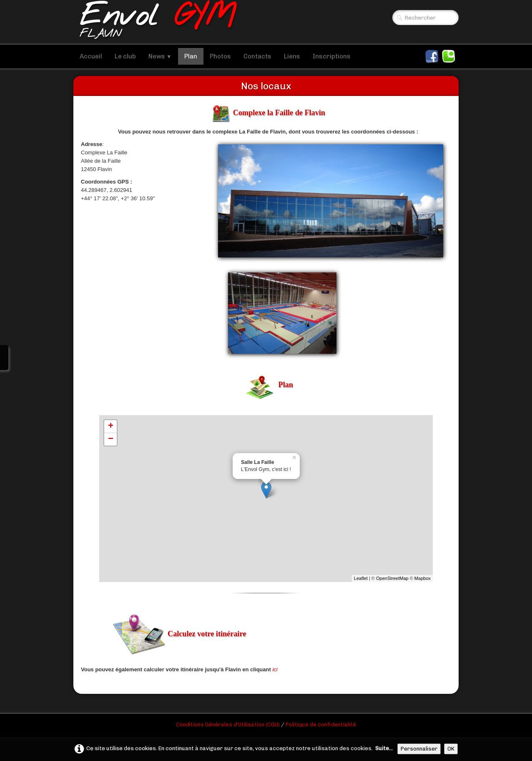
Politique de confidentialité (321, 724)
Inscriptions (332, 56)
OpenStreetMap (392, 578)
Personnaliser (419, 749)
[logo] (158, 22)
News (160, 56)
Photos (220, 56)
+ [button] (111, 426)
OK (451, 749)
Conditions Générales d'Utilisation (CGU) (228, 724)
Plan (191, 56)
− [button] (111, 439)
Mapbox (423, 578)
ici (275, 669)
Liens (292, 56)
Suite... (384, 748)
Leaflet (361, 578)
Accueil (91, 56)
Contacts (257, 56)
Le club (125, 56)
